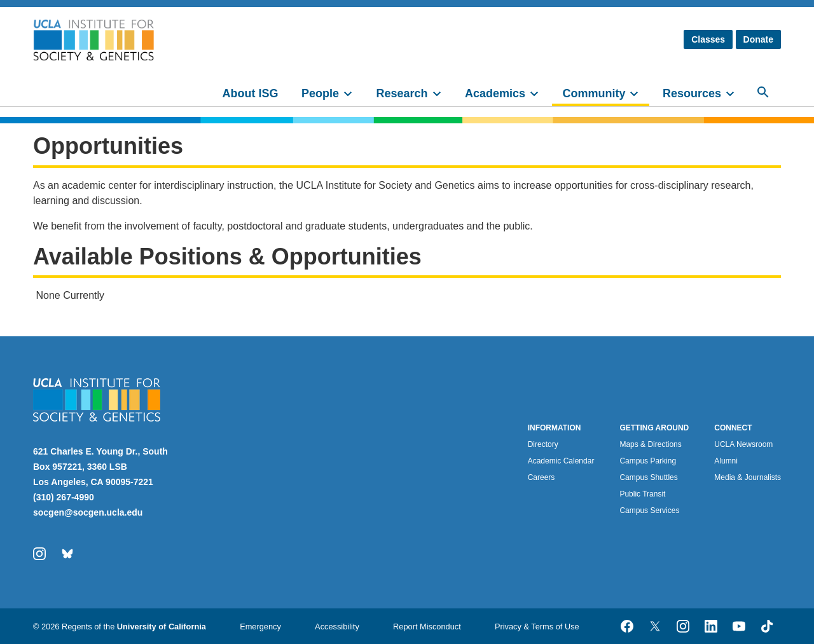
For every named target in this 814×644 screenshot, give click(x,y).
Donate (758, 39)
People (320, 93)
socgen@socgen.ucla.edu (88, 512)
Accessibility (337, 627)
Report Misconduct (427, 627)
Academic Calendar (561, 461)
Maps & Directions (650, 444)
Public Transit (642, 494)
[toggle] (354, 92)
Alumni (726, 461)
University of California (162, 627)
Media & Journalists (748, 477)
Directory (543, 444)
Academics (495, 93)
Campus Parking (648, 461)
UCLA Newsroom (743, 444)
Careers (542, 477)
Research (402, 93)
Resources (692, 93)
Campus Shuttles (648, 477)
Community (594, 93)
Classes (708, 39)
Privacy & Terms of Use (537, 627)
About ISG (251, 93)
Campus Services (649, 510)
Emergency (260, 627)
